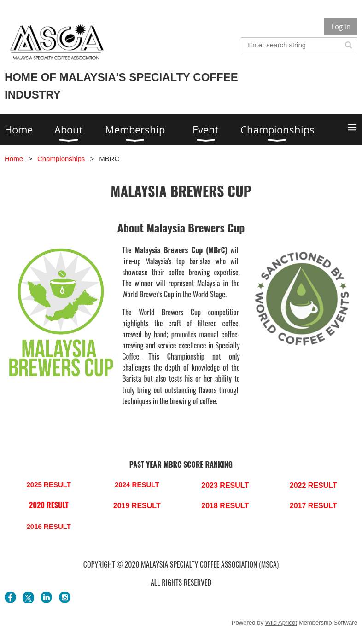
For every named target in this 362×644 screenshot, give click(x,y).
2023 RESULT (225, 485)
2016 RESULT (49, 526)
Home (14, 159)
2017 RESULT (313, 506)
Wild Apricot (281, 623)
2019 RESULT (137, 506)
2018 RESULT (225, 506)
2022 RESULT (313, 485)
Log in (341, 26)
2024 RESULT (137, 484)
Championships (61, 159)
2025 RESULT (49, 484)
